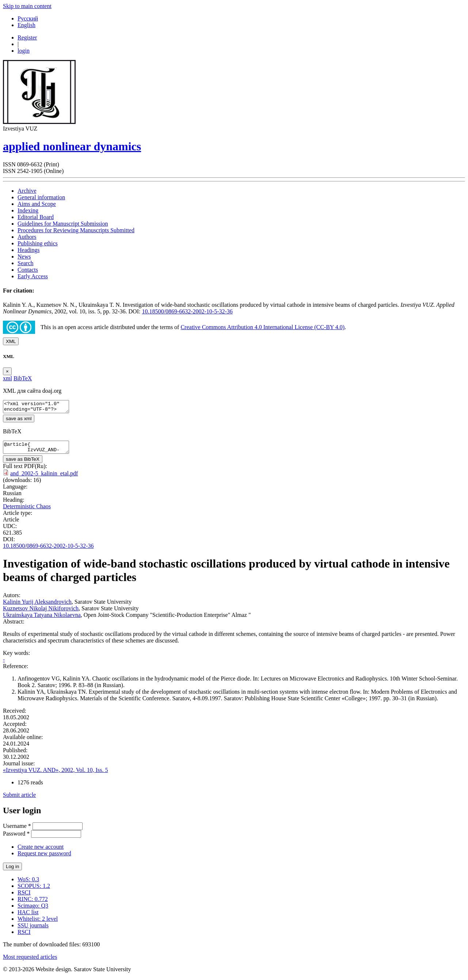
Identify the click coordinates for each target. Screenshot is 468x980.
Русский (28, 18)
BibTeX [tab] (23, 378)
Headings (28, 250)
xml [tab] (7, 378)
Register (27, 37)
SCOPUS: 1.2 (34, 890)
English (26, 25)
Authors (27, 237)
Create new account (41, 851)
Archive (27, 191)
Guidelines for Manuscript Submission (63, 224)
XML (11, 341)
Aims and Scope (37, 204)
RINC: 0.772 (33, 903)
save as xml (19, 421)
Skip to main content (27, 6)
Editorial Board (36, 217)
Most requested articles (30, 961)
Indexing (28, 210)
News (24, 257)
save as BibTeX (23, 463)
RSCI (24, 897)
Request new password (44, 858)
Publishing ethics (38, 243)
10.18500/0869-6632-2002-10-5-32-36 (187, 311)
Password (16, 838)
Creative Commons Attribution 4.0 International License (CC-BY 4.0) (262, 327)
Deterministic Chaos (27, 511)
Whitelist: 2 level (38, 923)
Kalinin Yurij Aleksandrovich (37, 606)
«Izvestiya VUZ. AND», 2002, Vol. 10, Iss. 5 (56, 774)
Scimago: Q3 (33, 910)
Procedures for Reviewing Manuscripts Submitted (76, 230)
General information (41, 197)
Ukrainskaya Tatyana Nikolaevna (42, 619)
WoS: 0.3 (28, 884)
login (24, 51)
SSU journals (33, 930)
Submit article (19, 799)
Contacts (28, 270)
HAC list (28, 917)
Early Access (33, 276)
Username (17, 830)
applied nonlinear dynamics (72, 146)
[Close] (7, 371)
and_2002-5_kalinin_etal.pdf (44, 478)
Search (26, 263)
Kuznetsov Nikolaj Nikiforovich (41, 613)
